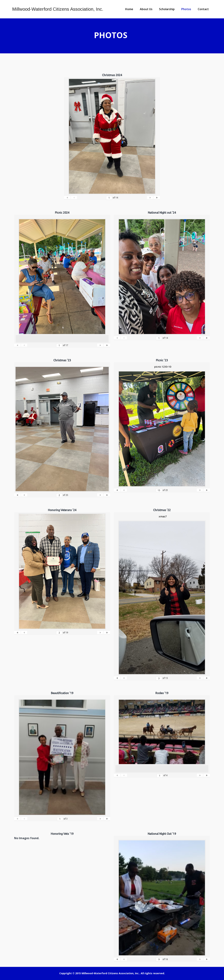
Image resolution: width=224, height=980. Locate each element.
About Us (146, 9)
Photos (186, 9)
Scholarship (167, 9)
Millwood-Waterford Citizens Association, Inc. (58, 9)
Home (129, 9)
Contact (203, 9)
